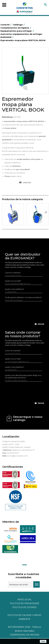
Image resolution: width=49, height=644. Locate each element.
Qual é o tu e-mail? (13, 281)
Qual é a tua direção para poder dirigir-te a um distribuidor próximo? (23, 376)
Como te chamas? (13, 273)
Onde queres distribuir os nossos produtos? (23, 297)
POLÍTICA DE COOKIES (24, 607)
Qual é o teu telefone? (15, 289)
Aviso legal (24, 599)
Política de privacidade (25, 603)
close (43, 641)
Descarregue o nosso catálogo (28, 418)
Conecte (6, 25)
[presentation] (25, 315)
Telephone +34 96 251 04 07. (23, 450)
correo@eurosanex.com (17, 456)
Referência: (7, 117)
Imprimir (27, 182)
